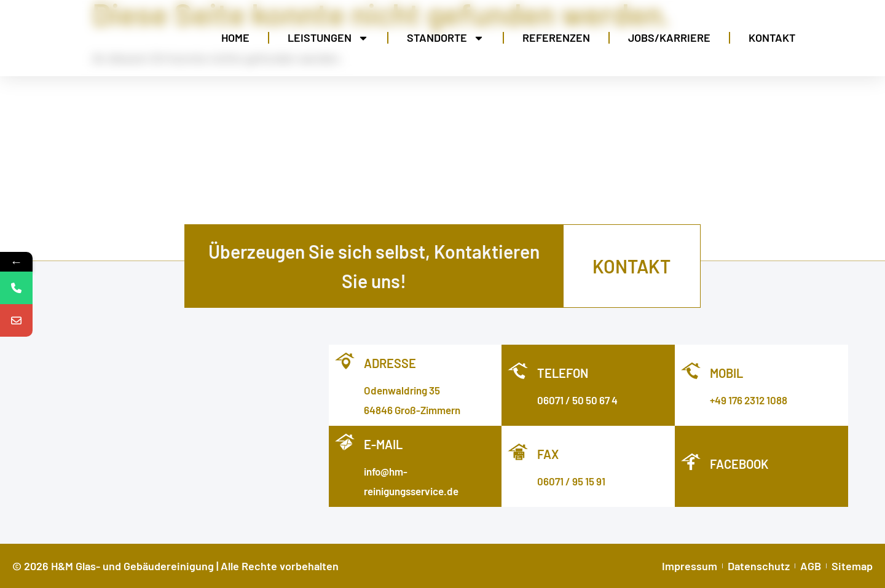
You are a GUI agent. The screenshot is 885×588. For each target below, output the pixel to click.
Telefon (563, 373)
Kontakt (772, 37)
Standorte (446, 38)
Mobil (726, 373)
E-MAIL (383, 444)
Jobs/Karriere (669, 37)
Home (235, 37)
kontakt (631, 266)
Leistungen (328, 38)
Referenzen (556, 37)
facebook (739, 464)
